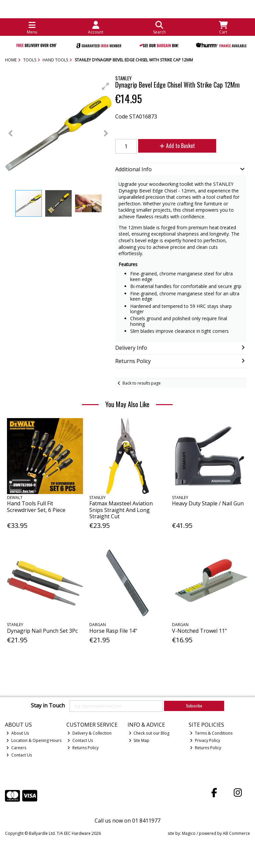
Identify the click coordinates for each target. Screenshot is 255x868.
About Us (18, 733)
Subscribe (194, 706)
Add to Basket (177, 146)
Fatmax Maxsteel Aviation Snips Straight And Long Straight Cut (121, 510)
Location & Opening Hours (34, 740)
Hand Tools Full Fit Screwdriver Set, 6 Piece (36, 506)
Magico (189, 833)
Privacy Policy (205, 740)
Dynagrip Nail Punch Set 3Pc (42, 631)
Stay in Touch (48, 706)
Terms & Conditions (211, 733)
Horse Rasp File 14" (113, 631)
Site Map (139, 740)
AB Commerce (236, 833)
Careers (16, 748)
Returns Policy (83, 748)
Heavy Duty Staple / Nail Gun (208, 503)
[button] (106, 86)
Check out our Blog (149, 733)
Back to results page (142, 383)
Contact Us (19, 755)
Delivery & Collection (89, 733)
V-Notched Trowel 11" (199, 631)
